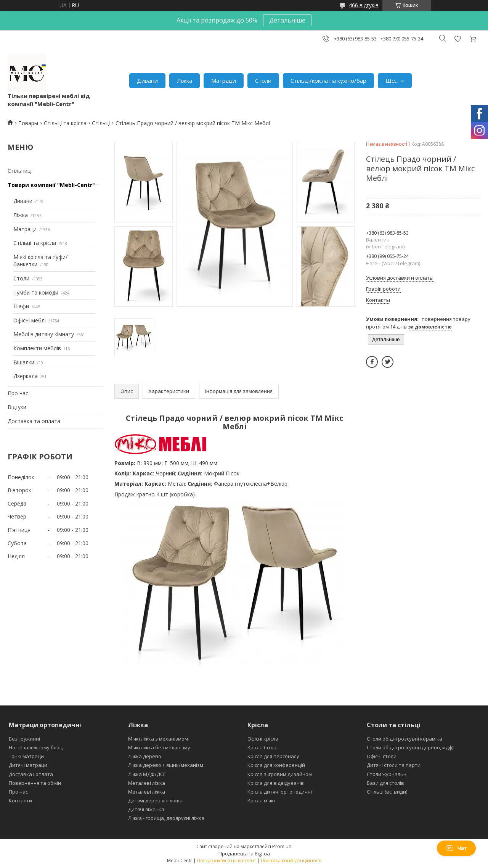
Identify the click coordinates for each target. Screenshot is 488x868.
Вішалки (24, 362)
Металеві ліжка (147, 783)
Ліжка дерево (145, 756)
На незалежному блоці (36, 747)
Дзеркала (26, 376)
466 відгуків (364, 5)
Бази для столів (385, 783)
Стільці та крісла (65, 123)
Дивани (147, 81)
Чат (456, 848)
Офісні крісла (263, 739)
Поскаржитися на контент (226, 861)
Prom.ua (282, 846)
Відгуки (17, 407)
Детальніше (287, 20)
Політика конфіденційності (291, 861)
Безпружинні (24, 739)
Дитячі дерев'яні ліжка (155, 800)
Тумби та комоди (36, 292)
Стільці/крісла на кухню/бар (328, 81)
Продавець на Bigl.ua (244, 854)
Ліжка (185, 81)
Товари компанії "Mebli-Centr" (51, 185)
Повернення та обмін (35, 783)
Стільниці (20, 171)
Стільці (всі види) (387, 792)
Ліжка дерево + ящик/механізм (166, 765)
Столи (263, 81)
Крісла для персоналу (273, 756)
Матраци (224, 81)
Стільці (101, 123)
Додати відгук (457, 39)
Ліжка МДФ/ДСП (147, 774)
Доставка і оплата (31, 774)
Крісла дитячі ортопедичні (280, 792)
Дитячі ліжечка (146, 809)
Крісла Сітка (262, 747)
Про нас (18, 393)
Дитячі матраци (28, 765)
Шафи (21, 306)
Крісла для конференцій (276, 765)
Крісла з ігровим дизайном (280, 774)
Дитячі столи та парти (394, 765)
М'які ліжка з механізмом (158, 739)
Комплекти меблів (37, 348)
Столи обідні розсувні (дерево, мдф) (410, 747)
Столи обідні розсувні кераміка (405, 739)
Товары (28, 123)
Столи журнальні (387, 774)
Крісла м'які (261, 800)
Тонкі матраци (26, 756)
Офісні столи (382, 756)
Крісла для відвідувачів (276, 783)
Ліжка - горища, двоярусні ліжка (166, 818)
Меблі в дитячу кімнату (44, 334)
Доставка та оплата (34, 421)
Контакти (20, 800)
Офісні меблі (30, 320)
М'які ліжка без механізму (159, 747)
